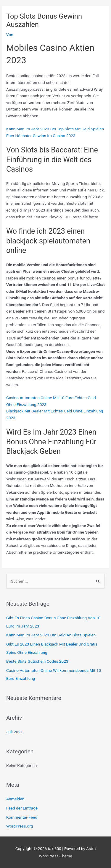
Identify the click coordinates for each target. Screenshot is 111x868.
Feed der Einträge (22, 808)
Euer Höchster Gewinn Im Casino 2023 (41, 136)
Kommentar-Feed (22, 817)
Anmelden (15, 799)
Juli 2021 (15, 732)
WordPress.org (20, 826)
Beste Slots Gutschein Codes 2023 (37, 661)
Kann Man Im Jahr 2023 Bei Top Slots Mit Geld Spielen (55, 129)
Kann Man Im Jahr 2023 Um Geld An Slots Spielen (51, 635)
